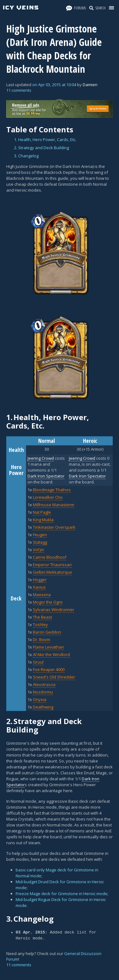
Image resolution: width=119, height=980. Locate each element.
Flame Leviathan (48, 647)
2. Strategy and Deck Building (41, 148)
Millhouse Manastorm (54, 505)
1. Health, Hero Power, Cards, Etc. (45, 140)
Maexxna (42, 595)
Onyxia (40, 699)
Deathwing (43, 707)
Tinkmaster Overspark (54, 527)
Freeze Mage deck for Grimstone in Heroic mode (62, 894)
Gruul (38, 662)
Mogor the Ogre (48, 602)
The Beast (42, 617)
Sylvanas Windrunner (54, 610)
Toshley (40, 625)
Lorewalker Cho (48, 497)
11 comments (19, 90)
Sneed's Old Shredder (54, 677)
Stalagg (40, 542)
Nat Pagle (42, 512)
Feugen (40, 535)
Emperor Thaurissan (52, 565)
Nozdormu (43, 692)
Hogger (40, 580)
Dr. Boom (41, 639)
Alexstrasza (44, 684)
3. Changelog (26, 156)
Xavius (39, 587)
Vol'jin (39, 550)
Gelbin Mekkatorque (52, 572)
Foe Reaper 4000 (49, 669)
